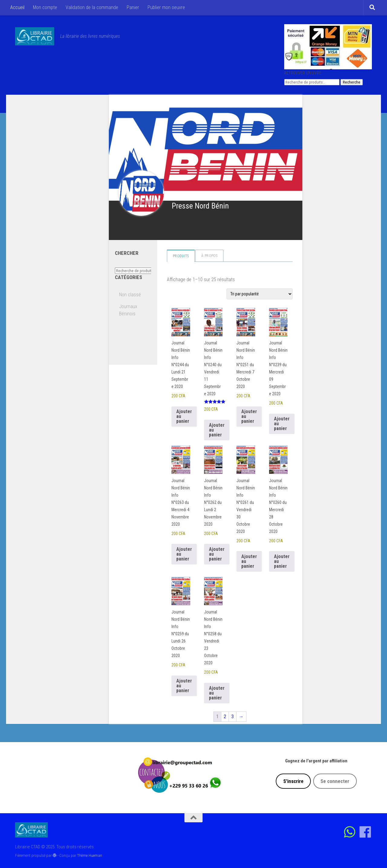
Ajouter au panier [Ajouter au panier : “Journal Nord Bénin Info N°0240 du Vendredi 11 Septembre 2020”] (217, 430)
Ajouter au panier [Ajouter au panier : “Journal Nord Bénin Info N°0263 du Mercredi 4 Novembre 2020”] (184, 554)
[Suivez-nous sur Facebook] (365, 832)
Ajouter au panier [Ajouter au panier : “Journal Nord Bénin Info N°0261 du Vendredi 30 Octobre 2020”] (249, 561)
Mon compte (45, 7)
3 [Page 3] (233, 717)
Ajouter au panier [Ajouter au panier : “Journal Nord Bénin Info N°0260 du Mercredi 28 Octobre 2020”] (282, 561)
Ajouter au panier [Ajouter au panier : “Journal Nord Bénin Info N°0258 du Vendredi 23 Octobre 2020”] (217, 693)
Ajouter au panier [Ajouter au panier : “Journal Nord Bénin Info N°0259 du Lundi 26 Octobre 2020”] (184, 686)
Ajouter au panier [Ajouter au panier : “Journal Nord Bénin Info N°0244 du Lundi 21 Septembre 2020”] (184, 416)
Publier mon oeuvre (166, 7)
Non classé (130, 295)
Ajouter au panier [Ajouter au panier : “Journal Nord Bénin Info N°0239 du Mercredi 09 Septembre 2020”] (282, 424)
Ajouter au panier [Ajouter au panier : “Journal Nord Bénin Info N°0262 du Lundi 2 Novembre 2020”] (217, 554)
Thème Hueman (90, 855)
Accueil (17, 7)
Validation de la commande (92, 7)
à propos (209, 256)
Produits (181, 256)
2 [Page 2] (225, 717)
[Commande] (260, 294)
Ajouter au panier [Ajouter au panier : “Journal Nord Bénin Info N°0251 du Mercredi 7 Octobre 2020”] (249, 416)
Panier (133, 7)
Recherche (352, 82)
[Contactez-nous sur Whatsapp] (350, 832)
